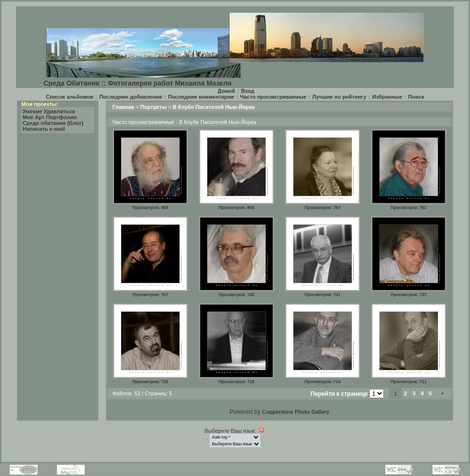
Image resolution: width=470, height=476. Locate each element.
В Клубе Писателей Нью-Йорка (214, 107)
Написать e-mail (44, 129)
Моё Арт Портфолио (50, 117)
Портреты (153, 107)
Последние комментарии (201, 97)
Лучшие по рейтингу (339, 97)
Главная (123, 107)
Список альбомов (69, 97)
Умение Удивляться (49, 111)
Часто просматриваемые (273, 97)
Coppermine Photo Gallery (296, 412)
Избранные (387, 97)
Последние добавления (131, 97)
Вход (248, 91)
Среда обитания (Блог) (53, 123)
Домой (226, 91)
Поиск (416, 97)
